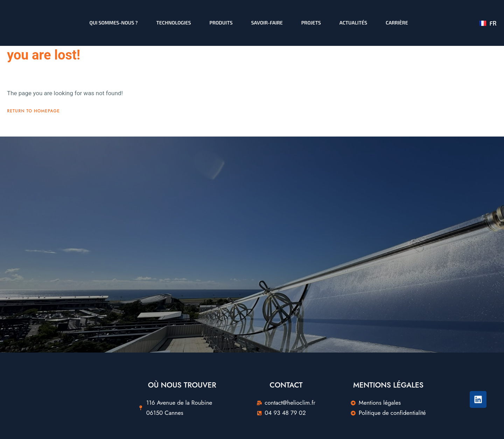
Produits (221, 23)
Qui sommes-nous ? (114, 23)
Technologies (174, 23)
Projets (311, 23)
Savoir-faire (267, 23)
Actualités (353, 23)
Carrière (397, 23)
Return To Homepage (33, 151)
